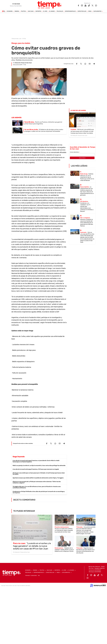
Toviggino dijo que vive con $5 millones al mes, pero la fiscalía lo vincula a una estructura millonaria (37, 487)
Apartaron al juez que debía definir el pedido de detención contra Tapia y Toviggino (38, 478)
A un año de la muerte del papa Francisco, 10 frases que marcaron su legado (36, 469)
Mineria (17, 11)
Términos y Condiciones (31, 576)
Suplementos (97, 11)
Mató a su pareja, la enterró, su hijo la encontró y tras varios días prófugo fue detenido (39, 465)
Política (24, 11)
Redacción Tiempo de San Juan (23, 63)
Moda (90, 11)
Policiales (60, 11)
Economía (10, 11)
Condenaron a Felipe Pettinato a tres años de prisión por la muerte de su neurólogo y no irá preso (39, 492)
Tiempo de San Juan (17, 39)
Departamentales (70, 11)
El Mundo (52, 11)
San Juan (31, 11)
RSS (39, 576)
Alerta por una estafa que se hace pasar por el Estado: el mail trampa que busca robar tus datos (39, 474)
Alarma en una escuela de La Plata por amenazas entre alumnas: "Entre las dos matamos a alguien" (37, 482)
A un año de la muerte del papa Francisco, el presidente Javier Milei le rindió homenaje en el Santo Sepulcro (36, 461)
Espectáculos (82, 11)
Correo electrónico (75, 152)
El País (45, 11)
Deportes (38, 11)
